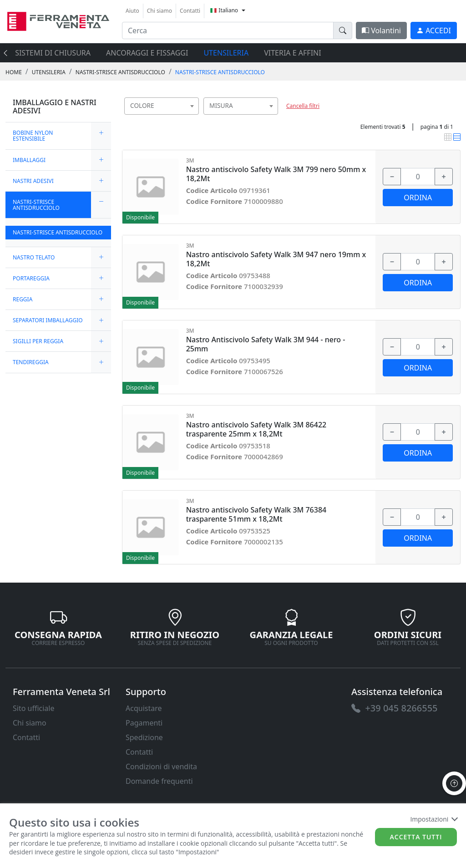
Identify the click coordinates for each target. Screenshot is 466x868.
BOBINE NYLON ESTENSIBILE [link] (33, 136)
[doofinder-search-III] (343, 30)
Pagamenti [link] (144, 723)
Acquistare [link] (144, 708)
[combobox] (162, 106)
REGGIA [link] (23, 299)
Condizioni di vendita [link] (161, 766)
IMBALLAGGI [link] (29, 160)
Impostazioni (433, 819)
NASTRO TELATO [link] (34, 257)
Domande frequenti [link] (159, 781)
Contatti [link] (190, 11)
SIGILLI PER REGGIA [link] (38, 341)
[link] (58, 20)
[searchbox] (194, 117)
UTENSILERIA (226, 53)
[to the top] (454, 783)
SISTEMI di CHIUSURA (53, 53)
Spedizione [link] (144, 737)
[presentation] (8, 53)
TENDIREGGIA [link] (31, 362)
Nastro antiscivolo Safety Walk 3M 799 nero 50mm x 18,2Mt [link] (276, 174)
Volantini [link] (381, 30)
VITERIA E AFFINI (292, 53)
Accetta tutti (416, 837)
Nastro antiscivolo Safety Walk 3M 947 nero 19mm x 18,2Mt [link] (276, 259)
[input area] (228, 30)
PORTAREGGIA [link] (31, 278)
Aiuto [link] (132, 11)
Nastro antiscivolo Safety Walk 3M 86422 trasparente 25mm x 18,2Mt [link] (256, 429)
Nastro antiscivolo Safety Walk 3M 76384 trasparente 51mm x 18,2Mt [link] (256, 514)
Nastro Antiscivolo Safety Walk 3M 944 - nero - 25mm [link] (266, 344)
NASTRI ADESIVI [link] (33, 181)
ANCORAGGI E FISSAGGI (147, 53)
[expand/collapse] (101, 136)
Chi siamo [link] (160, 11)
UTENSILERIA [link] (49, 72)
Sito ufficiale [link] (34, 708)
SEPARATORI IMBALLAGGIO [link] (48, 320)
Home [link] (14, 72)
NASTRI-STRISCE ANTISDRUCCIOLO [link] (120, 72)
